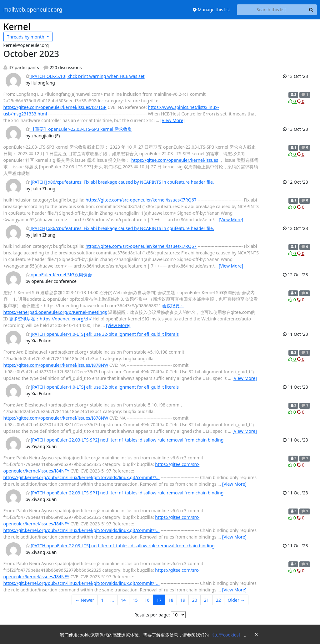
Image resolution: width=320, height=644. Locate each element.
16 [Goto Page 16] (147, 600)
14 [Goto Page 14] (123, 600)
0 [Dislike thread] (301, 101)
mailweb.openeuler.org (33, 10)
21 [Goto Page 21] (207, 600)
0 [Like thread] (293, 101)
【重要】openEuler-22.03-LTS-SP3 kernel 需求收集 (79, 129)
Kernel (17, 27)
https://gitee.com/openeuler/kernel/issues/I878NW (56, 365)
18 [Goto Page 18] (171, 600)
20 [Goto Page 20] (195, 600)
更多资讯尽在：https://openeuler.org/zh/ (50, 319)
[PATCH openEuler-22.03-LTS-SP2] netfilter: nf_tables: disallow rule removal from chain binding (125, 440)
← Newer (85, 600)
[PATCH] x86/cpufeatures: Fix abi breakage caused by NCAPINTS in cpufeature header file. (120, 182)
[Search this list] (271, 10)
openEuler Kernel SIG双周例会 (59, 275)
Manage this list (212, 10)
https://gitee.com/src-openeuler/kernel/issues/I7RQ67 (141, 200)
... (112, 600)
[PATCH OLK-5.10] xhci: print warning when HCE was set (85, 76)
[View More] (172, 120)
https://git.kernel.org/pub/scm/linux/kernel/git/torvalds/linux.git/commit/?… (82, 477)
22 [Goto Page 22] (218, 600)
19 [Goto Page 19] (183, 600)
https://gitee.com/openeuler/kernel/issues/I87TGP (55, 107)
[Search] (311, 10)
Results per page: (152, 615)
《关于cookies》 (227, 635)
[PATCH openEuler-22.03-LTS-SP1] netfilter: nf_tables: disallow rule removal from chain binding (125, 493)
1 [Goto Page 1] (102, 600)
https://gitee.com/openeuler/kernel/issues (175, 160)
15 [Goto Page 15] (135, 600)
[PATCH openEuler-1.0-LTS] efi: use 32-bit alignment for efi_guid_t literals (102, 334)
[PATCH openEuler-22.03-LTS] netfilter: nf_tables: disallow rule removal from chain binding (120, 546)
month (26, 37)
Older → (236, 600)
